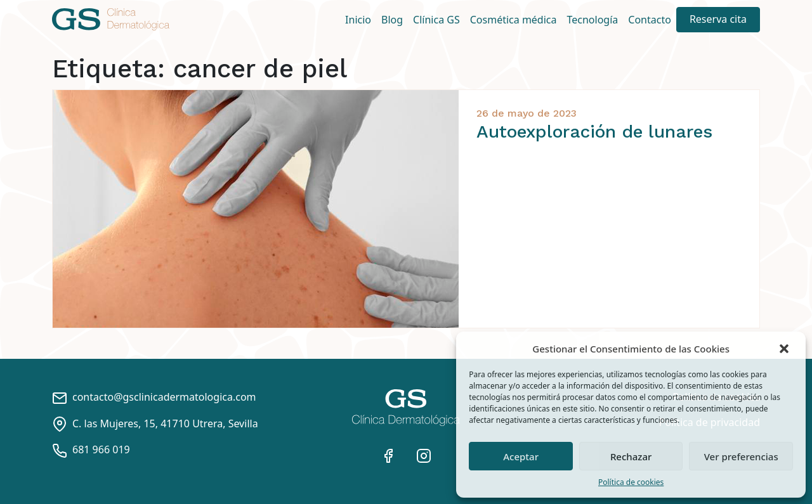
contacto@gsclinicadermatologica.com (154, 397)
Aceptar (521, 456)
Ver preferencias (741, 456)
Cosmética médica (514, 20)
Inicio (358, 20)
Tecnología (593, 20)
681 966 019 (91, 449)
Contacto (650, 20)
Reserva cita (718, 19)
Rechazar (631, 456)
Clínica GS (436, 20)
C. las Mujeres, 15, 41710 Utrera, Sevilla (155, 423)
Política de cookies (631, 482)
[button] (785, 349)
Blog (392, 20)
